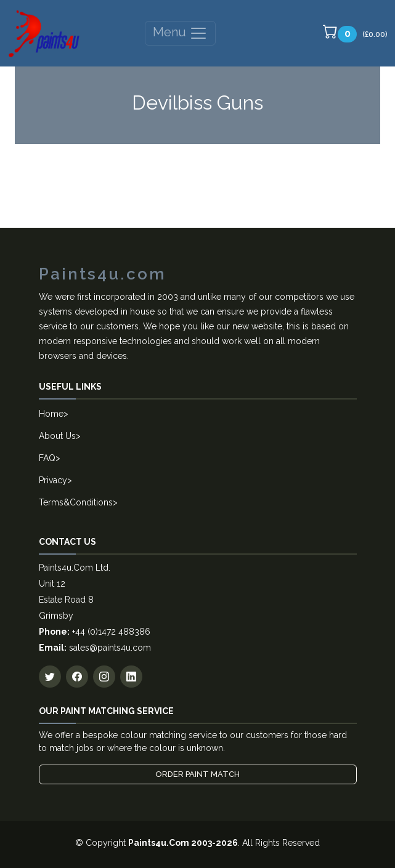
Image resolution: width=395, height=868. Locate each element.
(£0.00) (355, 33)
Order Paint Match (197, 774)
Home (51, 414)
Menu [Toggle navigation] (180, 33)
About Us (57, 436)
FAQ (47, 458)
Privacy (53, 480)
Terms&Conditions (76, 502)
